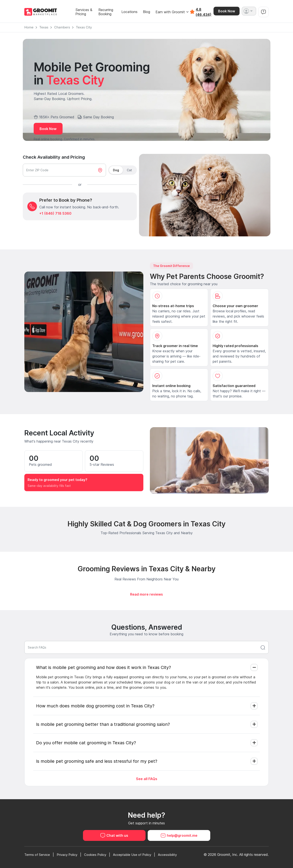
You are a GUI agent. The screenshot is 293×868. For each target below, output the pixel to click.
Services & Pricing (84, 12)
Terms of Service (38, 855)
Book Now (227, 11)
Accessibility (177, 855)
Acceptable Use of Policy (139, 855)
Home (29, 27)
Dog (116, 170)
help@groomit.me (179, 835)
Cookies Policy (100, 855)
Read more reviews (146, 594)
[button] (249, 11)
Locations (129, 12)
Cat (129, 170)
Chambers (62, 27)
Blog (146, 12)
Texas (44, 27)
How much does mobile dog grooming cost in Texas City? (95, 706)
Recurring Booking (106, 12)
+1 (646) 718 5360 (55, 213)
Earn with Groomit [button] (172, 12)
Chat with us (114, 835)
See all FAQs (147, 779)
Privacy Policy (70, 855)
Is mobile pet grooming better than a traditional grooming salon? (103, 724)
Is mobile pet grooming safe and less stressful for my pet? (97, 761)
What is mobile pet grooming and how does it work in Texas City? (103, 667)
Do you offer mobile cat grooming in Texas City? (86, 743)
